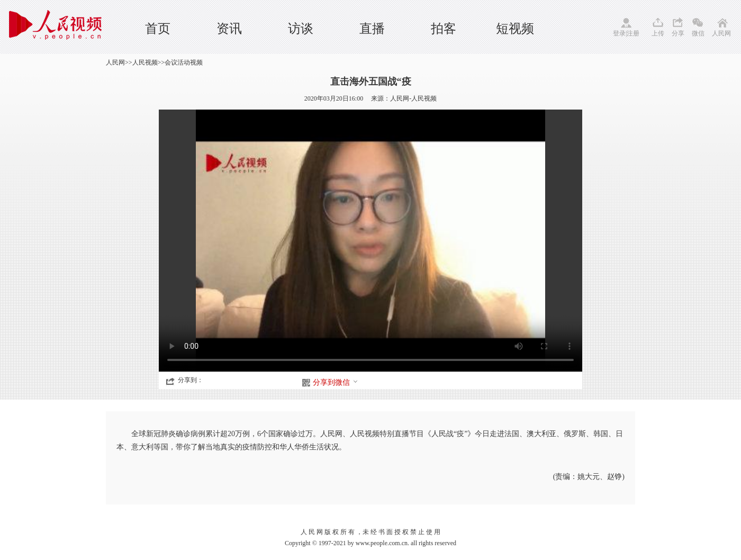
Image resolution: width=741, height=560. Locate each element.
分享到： (191, 380)
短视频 (515, 29)
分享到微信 (336, 382)
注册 (633, 33)
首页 (158, 29)
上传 (658, 33)
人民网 (721, 33)
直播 (372, 29)
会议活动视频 (184, 62)
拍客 (444, 29)
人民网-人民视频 (413, 98)
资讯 (229, 29)
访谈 (301, 29)
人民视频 (145, 62)
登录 (619, 33)
